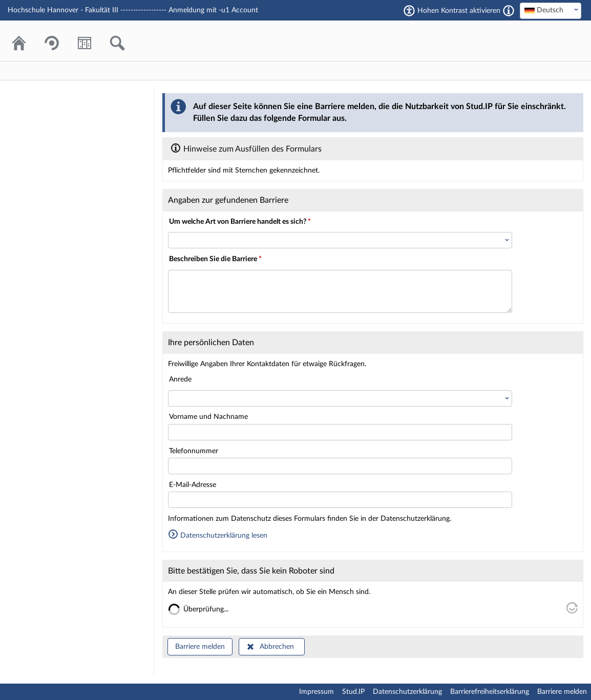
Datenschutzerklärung (407, 692)
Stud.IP (353, 692)
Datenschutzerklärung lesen (218, 536)
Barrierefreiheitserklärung (490, 692)
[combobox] (551, 11)
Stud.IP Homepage (542, 41)
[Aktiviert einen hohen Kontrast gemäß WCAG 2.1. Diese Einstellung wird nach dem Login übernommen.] (509, 11)
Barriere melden (200, 647)
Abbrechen (277, 647)
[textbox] (551, 10)
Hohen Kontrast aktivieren (459, 11)
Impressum (316, 692)
